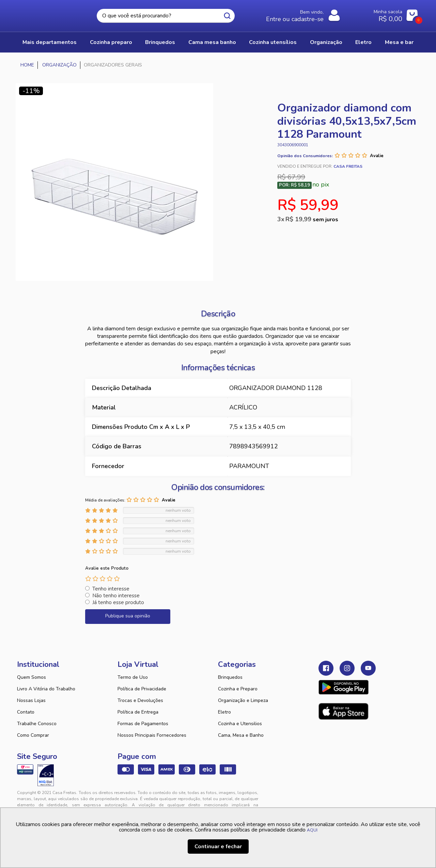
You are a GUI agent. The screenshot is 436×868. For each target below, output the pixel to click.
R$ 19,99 (312, 219)
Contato (26, 712)
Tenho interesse (111, 589)
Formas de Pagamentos (143, 724)
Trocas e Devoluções (140, 700)
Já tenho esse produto (118, 602)
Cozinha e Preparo (238, 689)
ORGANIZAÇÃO (326, 42)
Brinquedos (230, 677)
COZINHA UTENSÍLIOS (273, 42)
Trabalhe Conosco (37, 724)
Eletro (224, 712)
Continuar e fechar (218, 847)
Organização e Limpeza (243, 700)
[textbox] (166, 16)
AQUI (312, 830)
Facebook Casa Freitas (326, 668)
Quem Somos (32, 677)
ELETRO (363, 42)
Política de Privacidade (142, 689)
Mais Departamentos (50, 42)
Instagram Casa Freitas (347, 668)
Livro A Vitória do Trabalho (46, 689)
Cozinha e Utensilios (240, 724)
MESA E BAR (399, 42)
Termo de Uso (133, 677)
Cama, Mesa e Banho (241, 735)
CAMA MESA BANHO (212, 42)
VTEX (356, 798)
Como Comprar (33, 735)
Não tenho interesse (116, 596)
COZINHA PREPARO (111, 42)
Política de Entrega (138, 712)
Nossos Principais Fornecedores (152, 735)
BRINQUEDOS (160, 42)
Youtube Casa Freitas (368, 668)
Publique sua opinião (128, 616)
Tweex (328, 798)
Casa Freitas (54, 14)
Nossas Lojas (31, 700)
